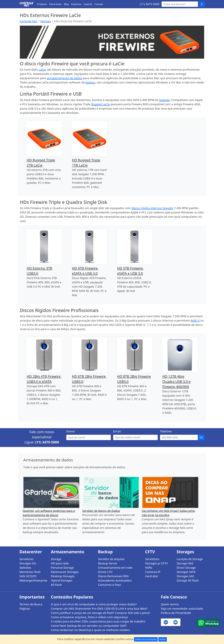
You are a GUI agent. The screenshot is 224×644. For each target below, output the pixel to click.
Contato (99, 4)
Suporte (88, 4)
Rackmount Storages (65, 572)
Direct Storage (186, 568)
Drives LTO (105, 572)
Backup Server (108, 563)
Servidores (26, 559)
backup (90, 82)
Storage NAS (185, 563)
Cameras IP (153, 572)
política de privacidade (146, 639)
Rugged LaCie (100, 104)
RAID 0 (195, 321)
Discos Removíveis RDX (113, 576)
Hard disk (151, 576)
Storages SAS (185, 576)
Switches (25, 568)
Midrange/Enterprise (33, 580)
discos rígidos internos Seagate (152, 208)
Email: (117, 431)
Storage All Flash (188, 580)
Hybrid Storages (62, 580)
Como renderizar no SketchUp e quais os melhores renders (90, 630)
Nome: (71, 431)
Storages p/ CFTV (156, 563)
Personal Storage (62, 568)
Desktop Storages (63, 576)
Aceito (163, 639)
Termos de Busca (31, 604)
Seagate (164, 100)
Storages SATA (186, 572)
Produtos (42, 4)
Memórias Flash (30, 572)
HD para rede (60, 563)
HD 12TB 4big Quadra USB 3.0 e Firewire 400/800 (176, 381)
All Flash (56, 585)
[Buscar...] (180, 4)
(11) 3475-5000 (150, 4)
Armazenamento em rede (115, 568)
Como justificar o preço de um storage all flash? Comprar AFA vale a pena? (100, 613)
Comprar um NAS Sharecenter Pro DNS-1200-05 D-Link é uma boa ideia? (99, 609)
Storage (56, 559)
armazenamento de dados (64, 78)
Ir (202, 4)
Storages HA (28, 563)
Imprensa (76, 4)
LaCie (42, 70)
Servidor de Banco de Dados (101, 511)
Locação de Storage (190, 559)
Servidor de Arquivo (111, 559)
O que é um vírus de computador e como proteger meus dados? (94, 604)
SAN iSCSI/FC (28, 576)
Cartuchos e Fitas (109, 585)
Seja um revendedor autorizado (182, 609)
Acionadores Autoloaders (115, 580)
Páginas (46, 21)
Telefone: (166, 431)
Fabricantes (55, 4)
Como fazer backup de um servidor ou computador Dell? (89, 626)
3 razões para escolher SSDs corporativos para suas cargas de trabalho (98, 621)
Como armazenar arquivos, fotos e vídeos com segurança (89, 617)
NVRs (149, 568)
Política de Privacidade (176, 613)
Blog (66, 4)
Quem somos (170, 604)
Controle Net (28, 21)
